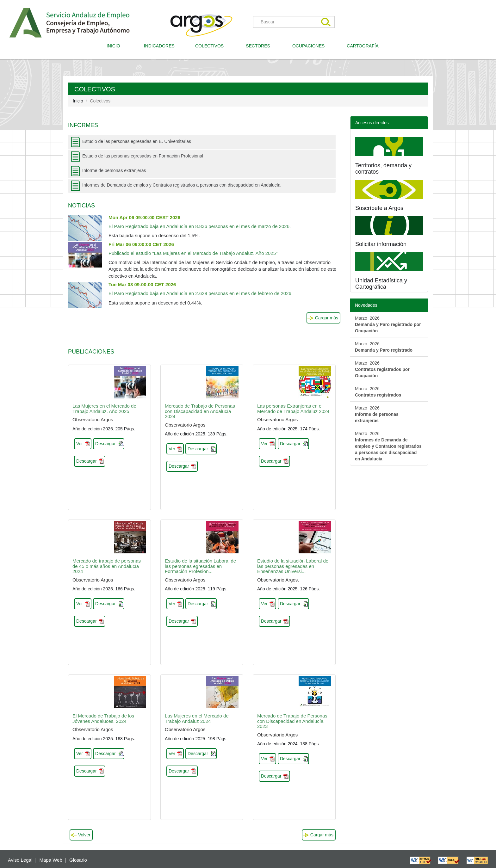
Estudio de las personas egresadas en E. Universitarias (137, 141)
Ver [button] (80, 444)
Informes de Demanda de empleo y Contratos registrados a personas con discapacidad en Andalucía (181, 185)
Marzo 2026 (388, 324)
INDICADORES (159, 46)
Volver (84, 835)
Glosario (78, 860)
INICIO (116, 45)
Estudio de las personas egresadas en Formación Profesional (143, 156)
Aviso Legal (20, 860)
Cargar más (327, 318)
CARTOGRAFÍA (363, 46)
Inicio (78, 101)
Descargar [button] (105, 444)
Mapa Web (51, 860)
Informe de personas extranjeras (114, 170)
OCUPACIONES (308, 46)
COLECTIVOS (212, 45)
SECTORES (258, 46)
